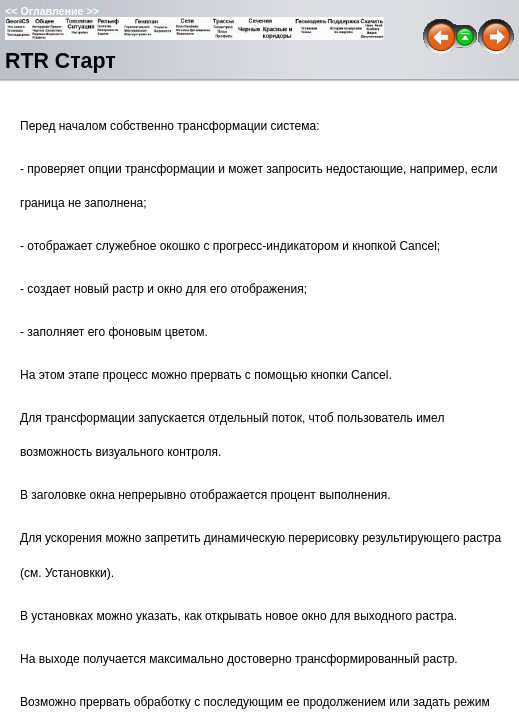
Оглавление (51, 11)
